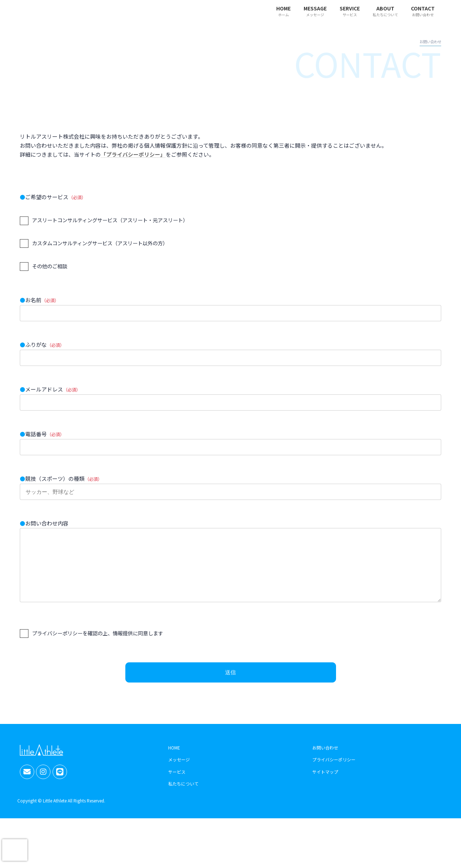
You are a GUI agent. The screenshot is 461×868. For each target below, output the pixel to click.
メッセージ (179, 770)
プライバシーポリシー (334, 770)
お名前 (230, 310)
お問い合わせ (325, 758)
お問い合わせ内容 (230, 569)
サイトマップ (325, 782)
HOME (174, 758)
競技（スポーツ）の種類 (230, 489)
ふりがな (230, 355)
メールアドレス (230, 399)
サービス (177, 782)
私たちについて (183, 794)
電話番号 (230, 444)
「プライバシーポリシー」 (133, 154)
